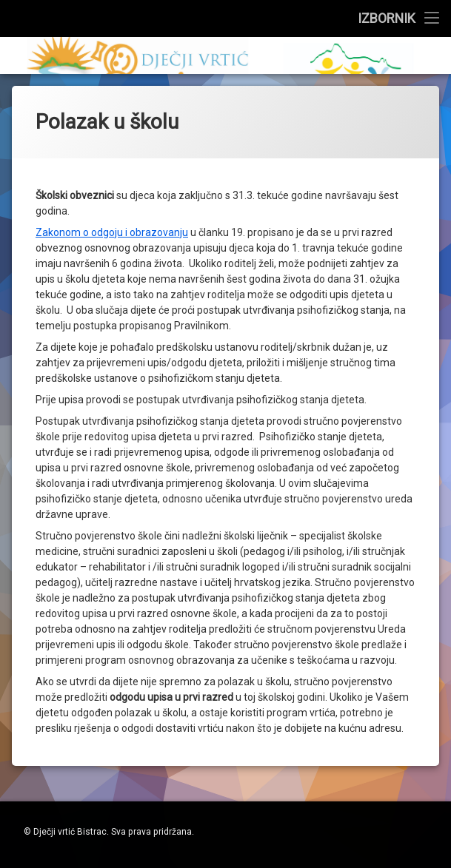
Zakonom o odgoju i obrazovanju (112, 74)
